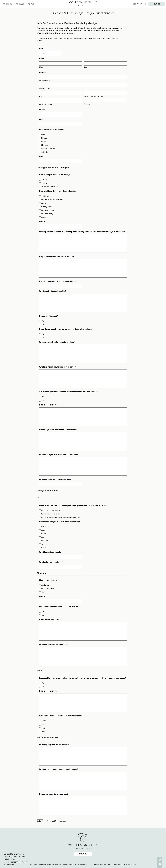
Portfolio (7, 4)
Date (41, 49)
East (43, 728)
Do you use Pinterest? (48, 316)
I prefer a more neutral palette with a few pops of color (61, 517)
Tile (42, 592)
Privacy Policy (70, 864)
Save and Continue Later (57, 821)
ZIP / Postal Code (46, 104)
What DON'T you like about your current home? (59, 454)
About (31, 4)
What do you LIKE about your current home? (58, 430)
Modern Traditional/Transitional (52, 200)
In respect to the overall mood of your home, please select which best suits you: (73, 505)
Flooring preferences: (48, 580)
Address (43, 72)
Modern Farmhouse (48, 210)
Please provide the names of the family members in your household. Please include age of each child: (82, 231)
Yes (43, 321)
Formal (44, 183)
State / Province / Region (93, 96)
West (43, 732)
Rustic (43, 203)
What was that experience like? (53, 291)
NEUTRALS (45, 527)
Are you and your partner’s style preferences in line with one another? (69, 392)
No (43, 325)
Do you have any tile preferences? (54, 794)
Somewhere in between (50, 187)
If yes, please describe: (49, 619)
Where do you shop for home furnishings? (57, 342)
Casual (44, 179)
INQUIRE (157, 4)
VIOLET (44, 544)
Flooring (44, 138)
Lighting (44, 141)
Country (87, 104)
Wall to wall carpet (48, 589)
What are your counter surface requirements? (59, 769)
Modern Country (47, 214)
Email (42, 120)
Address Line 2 (45, 88)
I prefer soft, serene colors (51, 510)
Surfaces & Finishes (48, 148)
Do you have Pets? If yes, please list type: (57, 256)
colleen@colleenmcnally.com (15, 862)
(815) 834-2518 (10, 864)
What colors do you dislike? (51, 562)
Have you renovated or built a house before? (58, 281)
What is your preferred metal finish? (54, 744)
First (41, 67)
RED (43, 537)
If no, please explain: (48, 405)
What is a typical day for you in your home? (57, 367)
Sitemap (34, 864)
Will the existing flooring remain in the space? (59, 606)
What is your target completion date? (55, 479)
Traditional (45, 196)
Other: (42, 156)
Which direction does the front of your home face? (61, 716)
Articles (20, 4)
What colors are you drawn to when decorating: (59, 522)
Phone (42, 110)
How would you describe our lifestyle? (55, 174)
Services (137, 4)
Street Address (45, 80)
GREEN (44, 534)
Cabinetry (45, 152)
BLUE (43, 530)
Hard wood (45, 585)
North (44, 721)
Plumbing (45, 145)
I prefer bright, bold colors (50, 514)
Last (86, 67)
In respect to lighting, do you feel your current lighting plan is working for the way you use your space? (83, 678)
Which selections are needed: (52, 129)
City (41, 96)
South (44, 724)
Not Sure (44, 217)
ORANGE (45, 548)
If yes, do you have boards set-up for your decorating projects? (66, 329)
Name (42, 59)
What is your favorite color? (51, 552)
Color (43, 134)
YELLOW (44, 541)
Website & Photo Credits (50, 864)
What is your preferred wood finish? (54, 644)
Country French (47, 207)
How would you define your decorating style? (58, 191)
